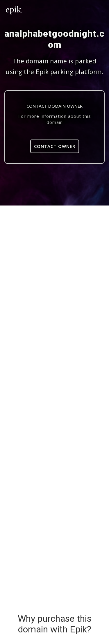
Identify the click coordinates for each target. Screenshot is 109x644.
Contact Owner (55, 146)
